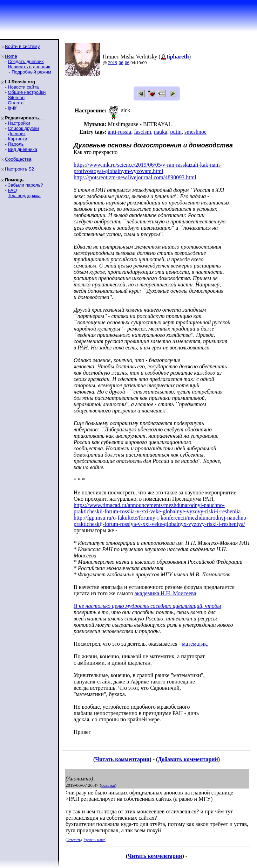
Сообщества (18, 159)
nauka (161, 132)
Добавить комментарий (188, 759)
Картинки (17, 139)
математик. (195, 644)
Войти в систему (22, 46)
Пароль (16, 144)
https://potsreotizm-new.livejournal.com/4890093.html (135, 177)
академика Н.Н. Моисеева (165, 593)
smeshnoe (195, 132)
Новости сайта (23, 87)
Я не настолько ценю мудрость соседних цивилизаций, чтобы (147, 606)
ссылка (108, 785)
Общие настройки (27, 92)
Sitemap (16, 98)
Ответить (73, 840)
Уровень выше (94, 840)
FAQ (12, 190)
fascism (143, 132)
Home (11, 56)
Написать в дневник (29, 67)
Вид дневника (22, 149)
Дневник (16, 134)
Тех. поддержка (24, 196)
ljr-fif (12, 108)
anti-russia (119, 132)
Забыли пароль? (25, 185)
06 (121, 63)
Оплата (16, 103)
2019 (113, 63)
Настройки (19, 123)
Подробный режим (31, 72)
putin (176, 132)
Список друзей (23, 128)
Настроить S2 (19, 169)
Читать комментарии (122, 759)
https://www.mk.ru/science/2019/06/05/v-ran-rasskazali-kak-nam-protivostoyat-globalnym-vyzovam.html (148, 168)
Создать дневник (26, 61)
